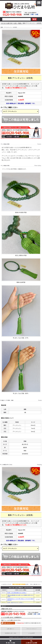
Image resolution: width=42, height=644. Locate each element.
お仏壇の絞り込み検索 (31, 642)
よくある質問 (32, 633)
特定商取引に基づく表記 (11, 633)
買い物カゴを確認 (10, 642)
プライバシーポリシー (32, 629)
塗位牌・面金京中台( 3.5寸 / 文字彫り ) (15, 603)
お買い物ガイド (11, 629)
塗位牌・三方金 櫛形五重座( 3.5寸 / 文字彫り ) (17, 593)
